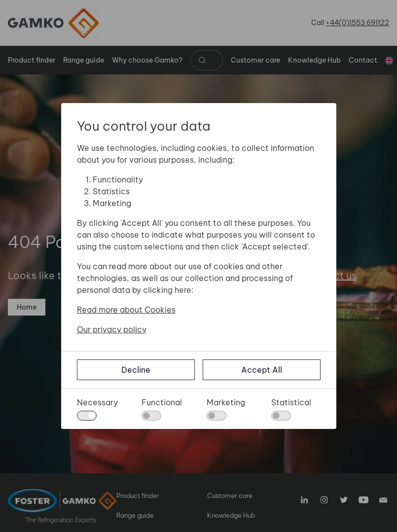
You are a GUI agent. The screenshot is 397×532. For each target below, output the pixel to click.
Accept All (262, 370)
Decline (136, 370)
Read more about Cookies (126, 310)
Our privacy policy (112, 329)
